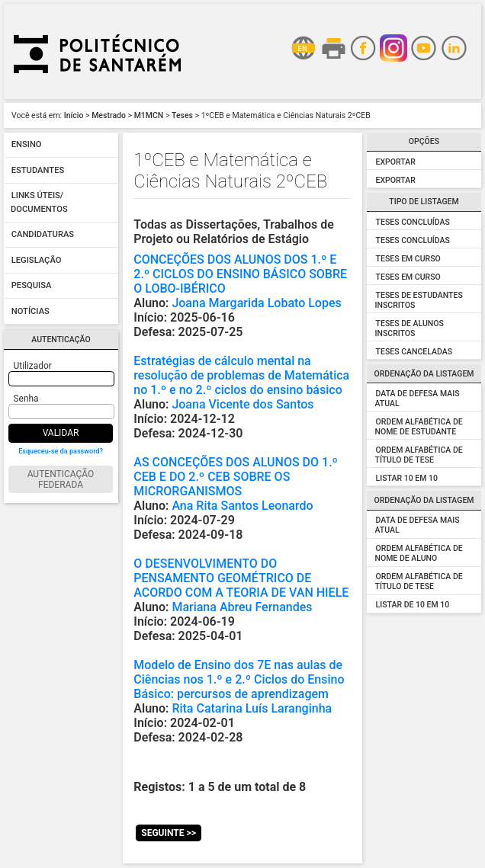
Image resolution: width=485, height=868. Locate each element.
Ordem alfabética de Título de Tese (419, 455)
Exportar (396, 162)
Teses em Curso (408, 259)
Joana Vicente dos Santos (242, 404)
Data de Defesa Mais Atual (418, 525)
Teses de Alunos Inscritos (410, 328)
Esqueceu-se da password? (61, 451)
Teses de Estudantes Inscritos (419, 300)
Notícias (31, 311)
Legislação (37, 260)
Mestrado (109, 115)
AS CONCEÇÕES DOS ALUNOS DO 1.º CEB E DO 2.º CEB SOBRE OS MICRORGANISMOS (236, 477)
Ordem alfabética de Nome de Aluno (419, 553)
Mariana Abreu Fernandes (242, 607)
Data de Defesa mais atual (418, 399)
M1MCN (149, 115)
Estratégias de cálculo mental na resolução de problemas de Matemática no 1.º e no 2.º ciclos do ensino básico (241, 375)
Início (74, 115)
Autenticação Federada (61, 479)
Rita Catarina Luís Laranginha (252, 708)
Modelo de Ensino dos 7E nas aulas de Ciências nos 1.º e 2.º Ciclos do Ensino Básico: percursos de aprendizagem (239, 679)
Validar (61, 433)
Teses (182, 115)
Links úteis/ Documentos (39, 203)
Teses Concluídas (413, 222)
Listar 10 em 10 (407, 478)
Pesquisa (32, 286)
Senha (26, 399)
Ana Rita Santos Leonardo (242, 506)
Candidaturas (43, 235)
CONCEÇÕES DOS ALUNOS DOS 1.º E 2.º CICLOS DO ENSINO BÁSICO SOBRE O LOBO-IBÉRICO (240, 274)
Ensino (27, 145)
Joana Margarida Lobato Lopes (256, 303)
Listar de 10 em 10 (413, 605)
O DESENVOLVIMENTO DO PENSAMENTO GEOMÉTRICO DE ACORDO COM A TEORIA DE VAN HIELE (241, 578)
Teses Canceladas (414, 352)
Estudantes (38, 170)
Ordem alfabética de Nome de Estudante (419, 427)
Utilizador (33, 366)
